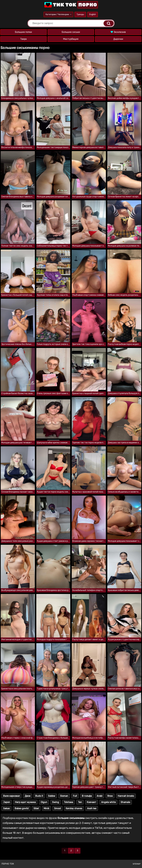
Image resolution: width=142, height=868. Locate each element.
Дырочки (118, 39)
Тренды (80, 14)
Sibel (36, 808)
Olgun (44, 802)
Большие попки (23, 32)
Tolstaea (68, 802)
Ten (80, 802)
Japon (7, 802)
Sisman (64, 796)
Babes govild (22, 808)
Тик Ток (71, 5)
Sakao (6, 808)
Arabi (100, 796)
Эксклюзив (118, 32)
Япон (110, 796)
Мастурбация (71, 39)
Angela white (108, 802)
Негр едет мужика (25, 802)
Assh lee (92, 808)
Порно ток (8, 864)
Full (75, 796)
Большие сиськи (71, 32)
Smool (57, 808)
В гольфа (87, 796)
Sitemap (137, 864)
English (93, 14)
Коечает (92, 802)
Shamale (125, 802)
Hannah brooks (126, 796)
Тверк (23, 39)
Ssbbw (52, 796)
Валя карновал (11, 796)
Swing (56, 802)
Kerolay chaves (74, 808)
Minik (46, 808)
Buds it (39, 796)
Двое (28, 796)
